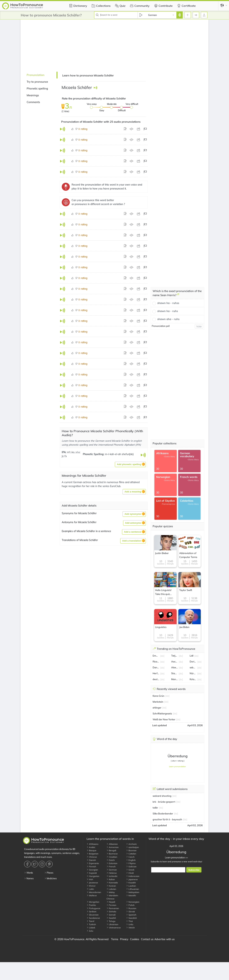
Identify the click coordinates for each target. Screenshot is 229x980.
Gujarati (92, 873)
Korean (111, 886)
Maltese (92, 895)
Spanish (131, 915)
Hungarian (93, 876)
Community (139, 6)
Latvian (111, 889)
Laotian (131, 886)
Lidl (192, 656)
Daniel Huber (156, 667)
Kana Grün (159, 696)
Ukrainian (112, 924)
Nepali (111, 902)
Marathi (131, 895)
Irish (90, 879)
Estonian (112, 863)
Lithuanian (133, 889)
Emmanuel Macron (156, 656)
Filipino (131, 863)
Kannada (112, 883)
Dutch (111, 860)
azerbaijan (132, 847)
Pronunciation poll (161, 326)
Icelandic (112, 876)
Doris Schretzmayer (193, 662)
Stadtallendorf (175, 673)
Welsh (130, 928)
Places (49, 873)
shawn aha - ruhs (168, 319)
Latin (90, 889)
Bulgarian (92, 854)
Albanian (112, 844)
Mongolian (93, 902)
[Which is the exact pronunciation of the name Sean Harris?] (178, 296)
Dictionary (78, 6)
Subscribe (194, 870)
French (111, 866)
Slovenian (93, 915)
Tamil (90, 921)
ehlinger (157, 708)
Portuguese (93, 908)
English (131, 860)
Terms (115, 939)
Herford (156, 673)
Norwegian (133, 902)
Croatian (112, 857)
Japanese (132, 879)
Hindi (130, 873)
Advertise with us (165, 939)
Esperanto (93, 863)
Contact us (147, 939)
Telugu (111, 921)
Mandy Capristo (175, 679)
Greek (130, 870)
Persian (111, 905)
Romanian (113, 908)
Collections (101, 6)
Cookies (135, 939)
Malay (111, 892)
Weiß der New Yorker (164, 719)
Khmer (91, 886)
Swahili (111, 918)
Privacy (124, 939)
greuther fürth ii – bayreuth (167, 819)
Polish (130, 905)
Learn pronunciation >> (176, 858)
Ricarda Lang (156, 662)
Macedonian (94, 892)
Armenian (113, 847)
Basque (92, 850)
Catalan (131, 854)
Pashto (91, 905)
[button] (130, 464)
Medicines (51, 878)
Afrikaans (92, 844)
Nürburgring (193, 673)
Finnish (91, 866)
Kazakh (131, 883)
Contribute (163, 6)
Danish (91, 860)
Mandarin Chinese (112, 897)
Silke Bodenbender (163, 814)
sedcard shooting (162, 796)
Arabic (91, 847)
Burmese (112, 854)
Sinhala (111, 912)
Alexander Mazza (175, 667)
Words (29, 873)
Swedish (131, 918)
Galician (131, 866)
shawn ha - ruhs (168, 311)
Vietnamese (114, 928)
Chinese (92, 857)
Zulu (90, 931)
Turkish (91, 924)
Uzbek (91, 928)
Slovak (131, 912)
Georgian (92, 870)
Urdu (130, 924)
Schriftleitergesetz (162, 714)
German (112, 870)
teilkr (155, 808)
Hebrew (112, 873)
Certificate (186, 6)
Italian (111, 879)
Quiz (120, 6)
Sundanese (93, 918)
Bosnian (131, 850)
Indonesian (133, 876)
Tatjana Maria (175, 656)
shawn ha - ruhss (168, 303)
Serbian (92, 912)
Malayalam (133, 892)
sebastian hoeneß (193, 667)
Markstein (158, 702)
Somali (111, 915)
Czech (130, 857)
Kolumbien (193, 679)
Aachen (175, 662)
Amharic (131, 844)
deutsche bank (156, 679)
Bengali (111, 850)
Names (29, 878)
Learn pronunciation (177, 766)
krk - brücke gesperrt (164, 802)
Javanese (92, 883)
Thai (129, 921)
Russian (131, 908)
